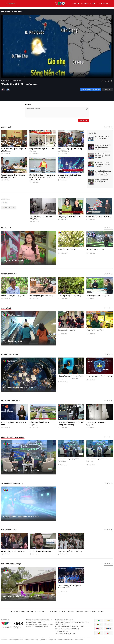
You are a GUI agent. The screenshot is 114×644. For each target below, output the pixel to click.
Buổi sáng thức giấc (9, 274)
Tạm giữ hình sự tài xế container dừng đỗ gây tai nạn (13, 176)
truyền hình (52, 612)
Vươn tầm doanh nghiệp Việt (12, 483)
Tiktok (92, 3)
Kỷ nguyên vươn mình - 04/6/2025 (18, 387)
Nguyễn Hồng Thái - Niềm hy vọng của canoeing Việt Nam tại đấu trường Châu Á (42, 177)
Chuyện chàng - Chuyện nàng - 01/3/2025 (42, 218)
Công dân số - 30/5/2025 (67, 330)
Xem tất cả (108, 127)
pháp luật (30, 612)
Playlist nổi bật (6, 199)
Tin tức (4, 203)
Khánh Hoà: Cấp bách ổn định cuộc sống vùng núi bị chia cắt (103, 164)
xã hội (23, 612)
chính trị (17, 612)
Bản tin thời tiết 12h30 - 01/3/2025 (99, 217)
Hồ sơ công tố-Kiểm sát (11, 401)
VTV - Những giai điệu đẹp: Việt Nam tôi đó (21, 596)
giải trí (60, 612)
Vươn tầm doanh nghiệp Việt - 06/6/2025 (21, 516)
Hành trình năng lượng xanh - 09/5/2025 (97, 460)
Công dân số (6, 308)
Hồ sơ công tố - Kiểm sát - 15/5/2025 (96, 424)
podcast (100, 612)
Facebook (75, 3)
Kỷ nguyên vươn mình (10, 354)
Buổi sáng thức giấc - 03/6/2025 (13, 296)
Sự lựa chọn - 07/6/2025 (13, 261)
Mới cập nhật (6, 127)
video (94, 612)
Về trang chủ (11, 3)
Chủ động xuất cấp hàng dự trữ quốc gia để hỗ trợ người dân (102, 156)
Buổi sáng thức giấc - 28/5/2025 (98, 296)
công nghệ (80, 612)
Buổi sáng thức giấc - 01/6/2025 (41, 296)
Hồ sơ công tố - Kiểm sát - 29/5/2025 (39, 424)
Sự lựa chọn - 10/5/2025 (95, 249)
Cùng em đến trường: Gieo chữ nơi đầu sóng (42, 150)
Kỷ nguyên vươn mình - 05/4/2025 (99, 376)
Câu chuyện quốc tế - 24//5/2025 (70, 551)
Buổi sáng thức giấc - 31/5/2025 (70, 296)
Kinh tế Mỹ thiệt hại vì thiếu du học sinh (102, 181)
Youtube (84, 3)
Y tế (66, 612)
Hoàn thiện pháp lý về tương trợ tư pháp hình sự (14, 150)
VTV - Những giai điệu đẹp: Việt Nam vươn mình (69, 587)
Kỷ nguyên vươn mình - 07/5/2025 (71, 376)
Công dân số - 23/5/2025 (95, 330)
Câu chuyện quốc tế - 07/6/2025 (13, 551)
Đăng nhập (105, 3)
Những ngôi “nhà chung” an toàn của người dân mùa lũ (103, 147)
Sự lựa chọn (6, 228)
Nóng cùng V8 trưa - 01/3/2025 (69, 217)
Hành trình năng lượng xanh (13, 437)
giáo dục (88, 612)
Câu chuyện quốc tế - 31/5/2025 (41, 551)
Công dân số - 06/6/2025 (14, 341)
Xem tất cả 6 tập (9, 207)
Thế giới (38, 612)
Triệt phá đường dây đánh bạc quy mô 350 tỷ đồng (70, 150)
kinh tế (44, 612)
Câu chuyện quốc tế (9, 530)
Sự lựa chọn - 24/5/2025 (67, 249)
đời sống (71, 612)
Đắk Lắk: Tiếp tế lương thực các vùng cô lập (102, 138)
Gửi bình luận (83, 120)
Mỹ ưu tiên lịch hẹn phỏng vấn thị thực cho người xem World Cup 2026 (103, 173)
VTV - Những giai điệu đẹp (11, 564)
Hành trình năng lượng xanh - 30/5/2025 (69, 460)
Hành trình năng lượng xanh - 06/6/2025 (21, 470)
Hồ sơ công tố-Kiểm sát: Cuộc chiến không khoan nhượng (71, 424)
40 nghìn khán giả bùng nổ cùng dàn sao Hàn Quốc (69, 176)
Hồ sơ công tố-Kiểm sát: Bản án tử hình (14, 424)
